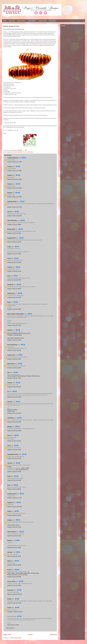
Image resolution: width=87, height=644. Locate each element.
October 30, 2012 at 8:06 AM (14, 577)
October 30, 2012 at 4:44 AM (14, 556)
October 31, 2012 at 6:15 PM (14, 603)
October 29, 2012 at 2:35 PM (14, 271)
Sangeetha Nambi (12, 202)
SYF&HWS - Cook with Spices (15, 335)
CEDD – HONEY (25, 468)
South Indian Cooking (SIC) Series (16, 338)
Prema (9, 258)
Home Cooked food (12, 345)
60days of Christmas (45, 45)
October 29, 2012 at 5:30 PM (14, 378)
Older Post (53, 635)
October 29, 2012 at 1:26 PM (14, 233)
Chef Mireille (11, 418)
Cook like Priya (11, 411)
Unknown (10, 167)
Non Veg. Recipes (21, 21)
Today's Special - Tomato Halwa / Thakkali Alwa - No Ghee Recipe (23, 573)
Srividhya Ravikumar (13, 158)
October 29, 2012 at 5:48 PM (14, 397)
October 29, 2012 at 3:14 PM (14, 297)
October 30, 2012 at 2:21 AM (14, 527)
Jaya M (9, 212)
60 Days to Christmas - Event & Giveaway (17, 575)
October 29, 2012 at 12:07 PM (14, 162)
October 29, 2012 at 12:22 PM (14, 188)
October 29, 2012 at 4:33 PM (14, 325)
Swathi (9, 511)
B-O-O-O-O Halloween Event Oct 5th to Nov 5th (19, 334)
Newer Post (7, 635)
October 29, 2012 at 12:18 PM (14, 171)
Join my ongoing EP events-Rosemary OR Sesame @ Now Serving (23, 376)
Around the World (43, 21)
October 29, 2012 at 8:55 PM (14, 489)
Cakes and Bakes (32, 21)
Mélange (10, 427)
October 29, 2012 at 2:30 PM (14, 263)
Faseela (9, 608)
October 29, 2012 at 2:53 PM (14, 280)
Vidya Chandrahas (12, 220)
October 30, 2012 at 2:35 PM (14, 585)
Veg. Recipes (12, 21)
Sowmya (9, 467)
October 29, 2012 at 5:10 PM (14, 359)
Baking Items (10, 152)
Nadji (9, 302)
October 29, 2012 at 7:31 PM (14, 458)
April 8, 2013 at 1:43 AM (13, 625)
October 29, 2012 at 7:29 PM (14, 450)
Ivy (8, 391)
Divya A (9, 570)
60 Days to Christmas (12, 410)
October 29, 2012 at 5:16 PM (14, 368)
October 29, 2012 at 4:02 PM (14, 309)
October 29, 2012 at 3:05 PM (14, 289)
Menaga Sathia (11, 229)
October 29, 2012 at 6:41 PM (14, 441)
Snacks (31, 152)
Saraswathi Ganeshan (13, 454)
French (24, 152)
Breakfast (20, 152)
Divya (10, 47)
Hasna (9, 446)
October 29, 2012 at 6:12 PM (14, 413)
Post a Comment (10, 628)
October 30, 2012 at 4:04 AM (14, 548)
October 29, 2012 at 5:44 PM (14, 387)
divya (9, 485)
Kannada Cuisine (12, 494)
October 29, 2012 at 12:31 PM (14, 207)
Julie (9, 372)
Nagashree (10, 503)
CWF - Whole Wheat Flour (22, 470)
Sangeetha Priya (12, 238)
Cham (9, 476)
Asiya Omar (10, 590)
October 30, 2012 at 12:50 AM (14, 507)
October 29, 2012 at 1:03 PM (14, 225)
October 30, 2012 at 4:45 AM (14, 565)
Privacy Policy (53, 21)
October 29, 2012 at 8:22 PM (14, 480)
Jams (28, 152)
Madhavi (10, 540)
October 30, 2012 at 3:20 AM (14, 536)
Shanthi (9, 599)
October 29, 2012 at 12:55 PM (14, 216)
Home (5, 21)
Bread (15, 152)
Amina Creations (12, 532)
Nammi (9, 561)
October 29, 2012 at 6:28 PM (14, 431)
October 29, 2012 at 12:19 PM (14, 179)
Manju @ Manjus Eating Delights (16, 314)
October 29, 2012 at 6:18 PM (14, 422)
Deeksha (10, 193)
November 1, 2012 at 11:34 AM (15, 612)
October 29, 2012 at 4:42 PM (14, 340)
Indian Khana (11, 364)
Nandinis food (11, 355)
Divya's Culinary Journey (13, 525)
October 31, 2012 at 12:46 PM (14, 594)
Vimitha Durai (11, 293)
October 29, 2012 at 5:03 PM (14, 350)
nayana (9, 247)
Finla (9, 276)
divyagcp (10, 520)
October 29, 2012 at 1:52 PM (14, 242)
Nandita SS (10, 285)
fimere (9, 435)
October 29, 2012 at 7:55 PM (14, 472)
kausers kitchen (11, 581)
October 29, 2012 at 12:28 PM (14, 197)
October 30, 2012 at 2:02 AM (14, 515)
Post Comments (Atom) (15, 638)
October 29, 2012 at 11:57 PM (14, 498)
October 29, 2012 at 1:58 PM (14, 254)
